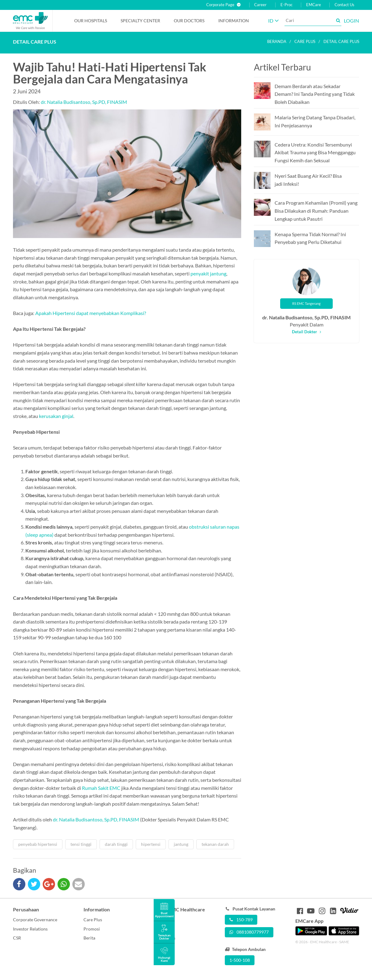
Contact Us (344, 5)
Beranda (277, 41)
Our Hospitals (91, 21)
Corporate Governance (35, 920)
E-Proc (286, 5)
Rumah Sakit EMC (101, 788)
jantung (181, 844)
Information (234, 21)
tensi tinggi (81, 844)
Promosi (92, 929)
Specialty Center (140, 21)
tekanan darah (215, 844)
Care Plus (93, 920)
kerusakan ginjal (56, 416)
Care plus (305, 41)
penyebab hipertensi (38, 844)
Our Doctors (189, 21)
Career (260, 5)
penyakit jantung (208, 273)
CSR (17, 938)
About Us (163, 920)
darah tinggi (116, 844)
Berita (89, 938)
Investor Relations (30, 929)
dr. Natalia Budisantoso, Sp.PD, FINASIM (84, 102)
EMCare (314, 5)
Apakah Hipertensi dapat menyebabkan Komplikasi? (91, 313)
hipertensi (151, 844)
